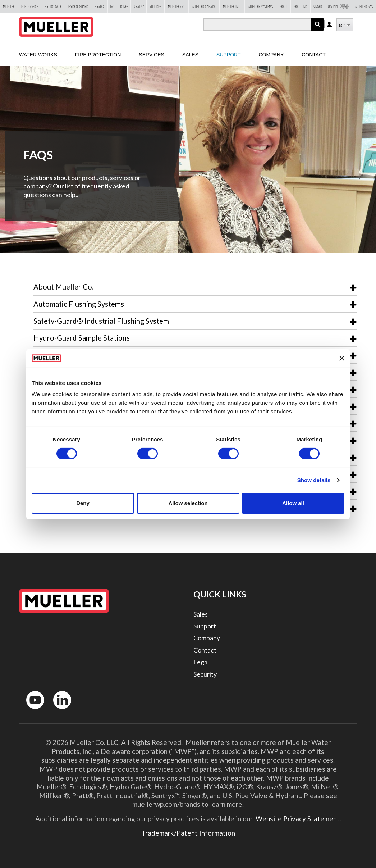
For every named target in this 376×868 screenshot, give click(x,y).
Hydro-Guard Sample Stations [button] (82, 338)
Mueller (9, 7)
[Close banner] (342, 358)
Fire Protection (98, 55)
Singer (318, 7)
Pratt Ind (300, 7)
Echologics (30, 7)
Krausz (139, 7)
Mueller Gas (364, 7)
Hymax (100, 7)
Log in (330, 25)
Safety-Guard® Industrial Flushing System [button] (101, 321)
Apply (318, 30)
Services (152, 55)
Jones (124, 7)
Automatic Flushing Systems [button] (79, 304)
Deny (83, 503)
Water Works (38, 55)
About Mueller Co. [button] (64, 287)
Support (228, 55)
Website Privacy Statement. (298, 819)
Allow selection (188, 503)
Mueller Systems (261, 7)
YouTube (31, 711)
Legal (201, 662)
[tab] (195, 287)
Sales (201, 614)
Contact (314, 55)
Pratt (284, 7)
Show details (314, 480)
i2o (112, 7)
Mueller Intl (232, 7)
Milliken (155, 7)
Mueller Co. (176, 7)
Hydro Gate (53, 7)
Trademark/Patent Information (188, 833)
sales (190, 55)
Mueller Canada (204, 7)
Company (271, 55)
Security (205, 674)
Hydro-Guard (78, 7)
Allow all (293, 503)
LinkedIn (59, 711)
